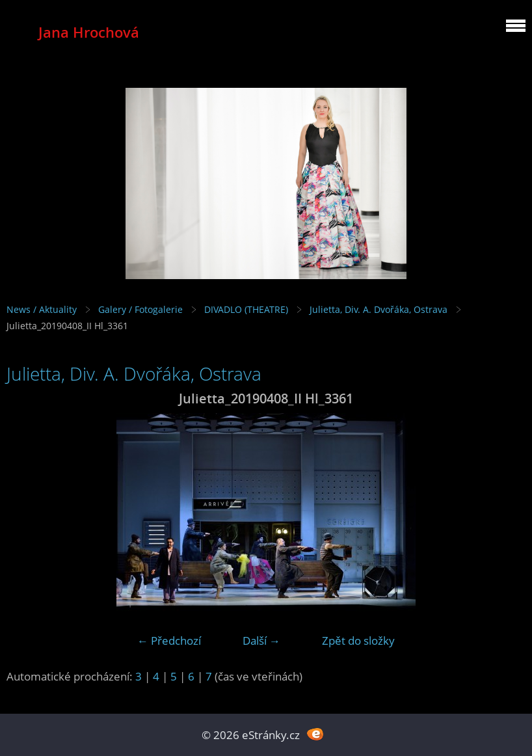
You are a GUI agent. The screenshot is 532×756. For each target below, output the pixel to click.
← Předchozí (169, 641)
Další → (261, 641)
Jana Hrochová (89, 32)
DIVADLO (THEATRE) (246, 309)
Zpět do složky (358, 641)
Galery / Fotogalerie (140, 309)
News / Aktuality (42, 309)
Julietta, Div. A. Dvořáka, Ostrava (379, 309)
